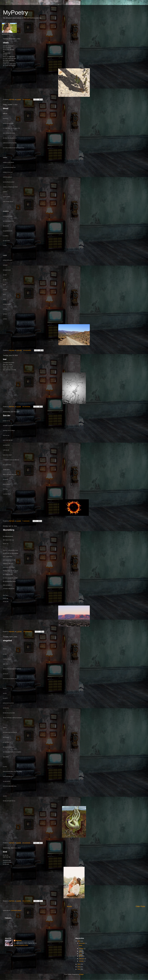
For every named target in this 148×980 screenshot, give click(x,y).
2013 (79, 964)
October (81, 949)
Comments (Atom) (16, 910)
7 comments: (26, 521)
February (82, 959)
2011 (79, 969)
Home (69, 906)
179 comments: (28, 632)
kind (5, 852)
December (82, 943)
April (81, 954)
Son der (7, 415)
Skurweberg (9, 530)
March (81, 956)
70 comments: (27, 99)
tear (5, 359)
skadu (6, 43)
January (81, 961)
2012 (79, 967)
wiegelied (7, 641)
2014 (79, 941)
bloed (6, 108)
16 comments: (27, 350)
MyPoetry (19, 941)
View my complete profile (21, 945)
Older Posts (140, 906)
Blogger (81, 974)
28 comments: (27, 407)
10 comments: (27, 843)
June (81, 951)
